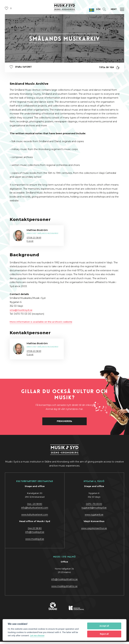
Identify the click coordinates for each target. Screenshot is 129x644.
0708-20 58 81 (34, 239)
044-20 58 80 (35, 530)
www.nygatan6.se (94, 517)
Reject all (104, 634)
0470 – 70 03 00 (94, 506)
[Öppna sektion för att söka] (100, 11)
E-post (30, 242)
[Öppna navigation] (116, 11)
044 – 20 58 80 (35, 506)
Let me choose (37, 635)
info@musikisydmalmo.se (64, 581)
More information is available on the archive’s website (42, 323)
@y (35, 534)
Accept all (104, 626)
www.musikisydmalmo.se (64, 588)
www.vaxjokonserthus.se (94, 530)
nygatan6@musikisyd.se (94, 510)
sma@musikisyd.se (21, 311)
